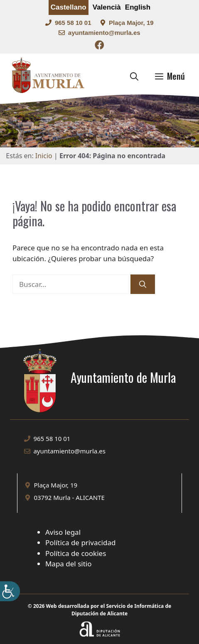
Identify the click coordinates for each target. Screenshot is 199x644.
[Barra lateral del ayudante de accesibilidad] (10, 591)
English (138, 7)
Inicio (44, 156)
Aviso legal (63, 532)
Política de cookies (76, 553)
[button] (134, 76)
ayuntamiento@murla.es (104, 33)
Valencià (107, 7)
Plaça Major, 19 (131, 23)
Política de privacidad (80, 542)
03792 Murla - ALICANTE (69, 497)
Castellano (69, 7)
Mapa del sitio (69, 564)
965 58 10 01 (73, 23)
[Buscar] (143, 284)
